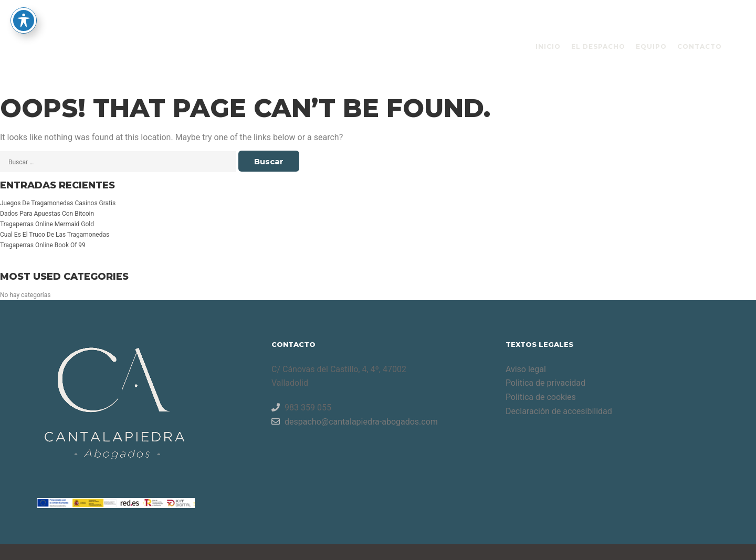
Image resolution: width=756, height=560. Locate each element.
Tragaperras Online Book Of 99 (43, 245)
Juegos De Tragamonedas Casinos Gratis (58, 203)
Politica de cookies (541, 397)
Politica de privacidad (545, 383)
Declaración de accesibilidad (559, 411)
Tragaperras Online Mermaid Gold (47, 224)
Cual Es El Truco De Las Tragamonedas (55, 235)
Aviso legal (526, 369)
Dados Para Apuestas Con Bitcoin (47, 214)
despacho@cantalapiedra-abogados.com (355, 421)
